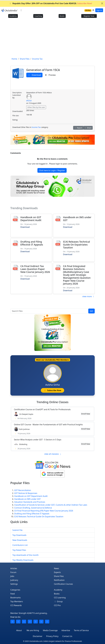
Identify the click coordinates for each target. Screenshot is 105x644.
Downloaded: (18, 111)
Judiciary (14, 580)
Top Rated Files (19, 550)
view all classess (53, 454)
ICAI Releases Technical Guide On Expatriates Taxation (77, 245)
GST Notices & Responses (26, 493)
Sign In (99, 10)
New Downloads (20, 540)
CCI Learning (60, 598)
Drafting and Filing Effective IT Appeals (32, 243)
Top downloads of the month (26, 555)
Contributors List (20, 545)
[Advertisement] (52, 39)
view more (89, 296)
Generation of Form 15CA (43, 70)
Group (58, 601)
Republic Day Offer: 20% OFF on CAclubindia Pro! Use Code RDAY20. (51, 3)
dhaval (29, 101)
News (56, 568)
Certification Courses (63, 584)
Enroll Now (86, 414)
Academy (13, 16)
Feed (13, 594)
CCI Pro (57, 605)
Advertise (66, 630)
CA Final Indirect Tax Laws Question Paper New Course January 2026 (35, 269)
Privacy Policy (52, 636)
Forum (13, 572)
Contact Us (67, 636)
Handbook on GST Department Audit (31, 219)
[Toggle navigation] (21, 10)
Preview (50, 75)
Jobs (12, 576)
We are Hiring (33, 630)
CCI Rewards (16, 605)
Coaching (38, 16)
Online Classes (52, 402)
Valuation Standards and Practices (30, 502)
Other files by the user (36, 107)
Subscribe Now (52, 390)
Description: (17, 93)
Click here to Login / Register (52, 170)
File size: (16, 116)
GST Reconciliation (23, 490)
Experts (57, 572)
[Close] (102, 3)
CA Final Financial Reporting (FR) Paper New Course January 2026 (44, 511)
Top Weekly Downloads (23, 560)
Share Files (59, 576)
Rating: (15, 120)
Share (88, 128)
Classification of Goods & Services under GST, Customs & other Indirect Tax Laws (51, 505)
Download (34, 75)
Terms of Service (81, 630)
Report (78, 128)
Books (62, 16)
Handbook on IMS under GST (77, 219)
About (19, 630)
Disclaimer (38, 636)
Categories (15, 590)
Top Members (17, 601)
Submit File (17, 530)
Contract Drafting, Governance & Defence (33, 508)
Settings (14, 584)
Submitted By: (17, 96)
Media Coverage (50, 630)
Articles (14, 568)
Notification (59, 580)
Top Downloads (19, 535)
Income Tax (36, 127)
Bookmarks (16, 598)
